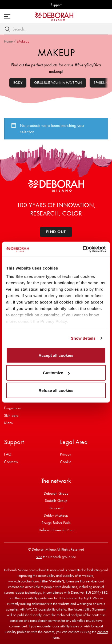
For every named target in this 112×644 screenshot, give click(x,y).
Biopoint (56, 508)
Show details (83, 338)
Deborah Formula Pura (56, 530)
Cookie (66, 462)
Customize (56, 373)
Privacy (66, 454)
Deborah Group (56, 493)
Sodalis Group (56, 501)
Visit (39, 557)
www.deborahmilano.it (25, 581)
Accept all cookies (56, 355)
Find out (56, 232)
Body (18, 82)
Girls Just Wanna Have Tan (58, 82)
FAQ (8, 454)
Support (56, 5)
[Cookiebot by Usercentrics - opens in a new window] (83, 249)
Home (8, 41)
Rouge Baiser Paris (56, 523)
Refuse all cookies (56, 390)
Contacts (11, 462)
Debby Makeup (56, 515)
